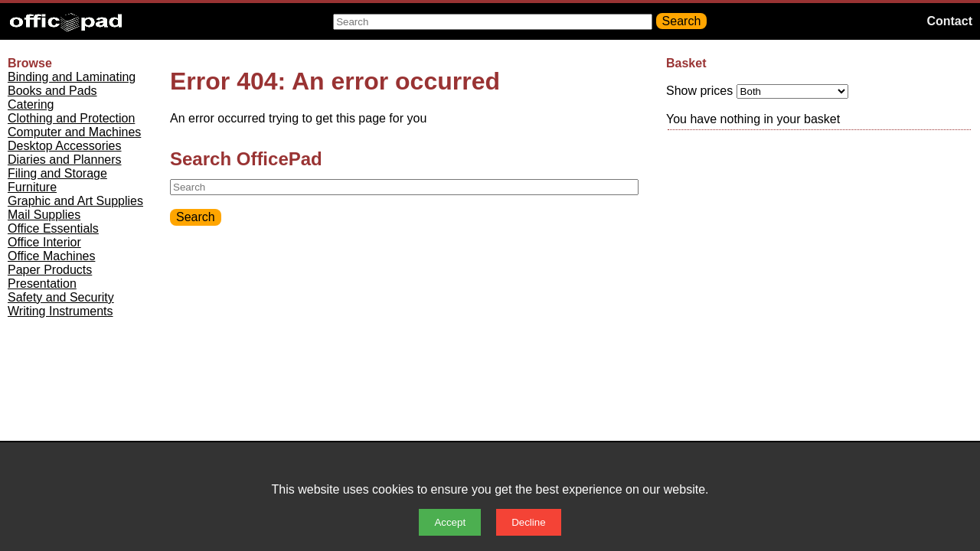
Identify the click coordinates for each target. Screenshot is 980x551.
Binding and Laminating (72, 77)
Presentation (42, 284)
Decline (528, 522)
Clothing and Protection (71, 118)
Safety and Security (61, 297)
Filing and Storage (57, 173)
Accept (450, 522)
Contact (949, 21)
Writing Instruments (60, 311)
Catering (31, 104)
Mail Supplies (44, 215)
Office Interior (44, 242)
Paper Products (50, 270)
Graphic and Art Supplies (75, 201)
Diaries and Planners (65, 160)
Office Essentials (53, 228)
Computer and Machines (74, 132)
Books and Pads (52, 91)
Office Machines (51, 256)
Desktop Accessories (65, 146)
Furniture (32, 187)
